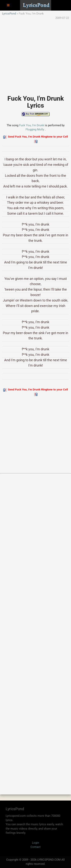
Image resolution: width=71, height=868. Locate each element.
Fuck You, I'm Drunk (32, 125)
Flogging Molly (35, 129)
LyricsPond (9, 14)
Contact (35, 847)
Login (35, 843)
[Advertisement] (35, 55)
